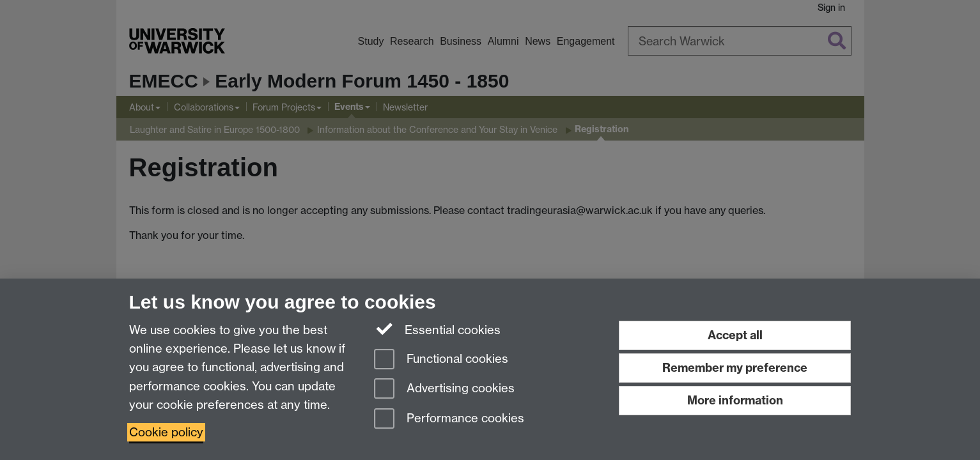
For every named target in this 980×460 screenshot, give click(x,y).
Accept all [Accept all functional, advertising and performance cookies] (735, 335)
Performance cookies (449, 419)
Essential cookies (438, 329)
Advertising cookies (444, 389)
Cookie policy (166, 432)
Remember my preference (735, 368)
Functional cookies (441, 360)
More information (735, 400)
